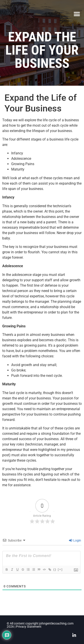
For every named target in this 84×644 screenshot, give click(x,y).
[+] (60, 569)
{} (55, 569)
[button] (77, 14)
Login (75, 540)
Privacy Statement (29, 627)
